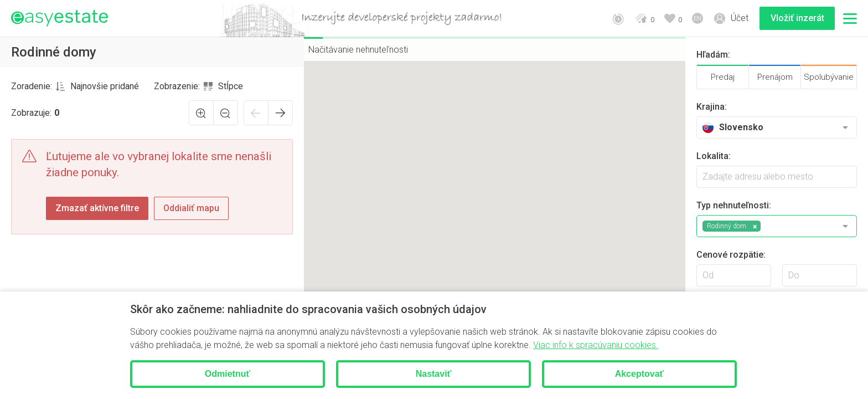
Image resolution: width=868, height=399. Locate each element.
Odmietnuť (228, 374)
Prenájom (775, 77)
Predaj (723, 77)
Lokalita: (714, 156)
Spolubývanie (829, 77)
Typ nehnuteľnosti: (734, 205)
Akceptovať (640, 374)
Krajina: (712, 107)
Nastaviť (434, 374)
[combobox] (97, 86)
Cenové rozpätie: (731, 255)
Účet (740, 18)
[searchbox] (777, 177)
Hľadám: (713, 55)
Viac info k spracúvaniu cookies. (596, 345)
